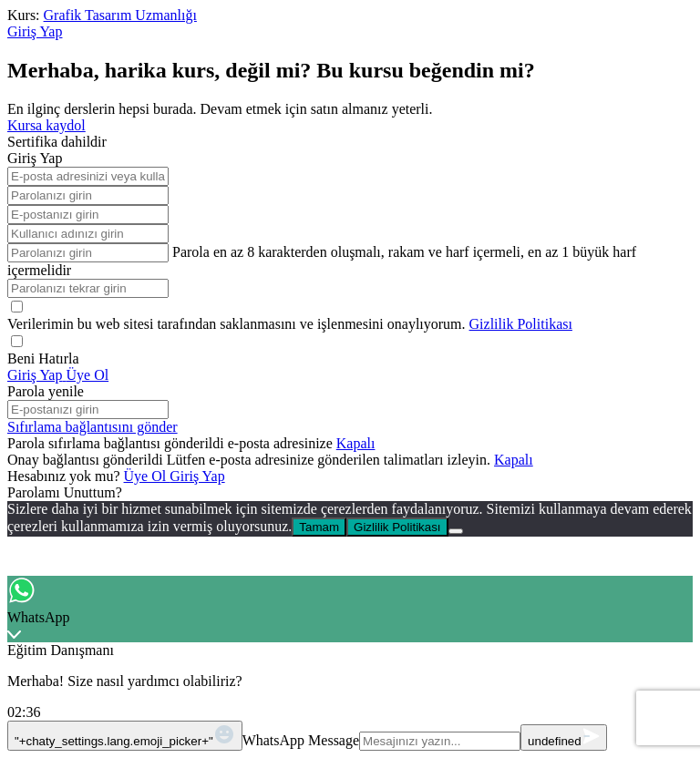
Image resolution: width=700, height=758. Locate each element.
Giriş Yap (197, 476)
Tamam (319, 527)
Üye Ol (147, 476)
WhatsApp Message (301, 740)
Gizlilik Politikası (521, 324)
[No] (456, 531)
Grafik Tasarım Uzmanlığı (120, 15)
